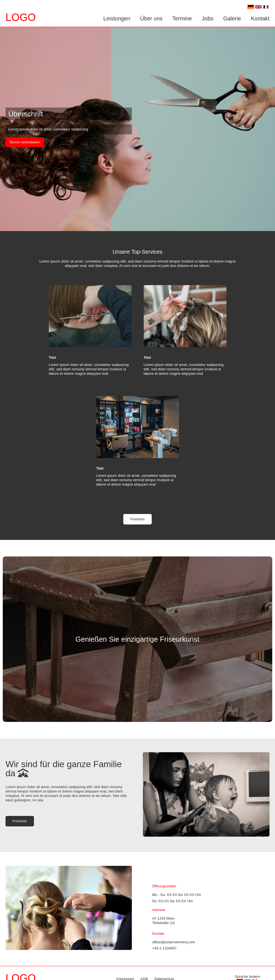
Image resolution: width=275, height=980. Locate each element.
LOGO (21, 17)
